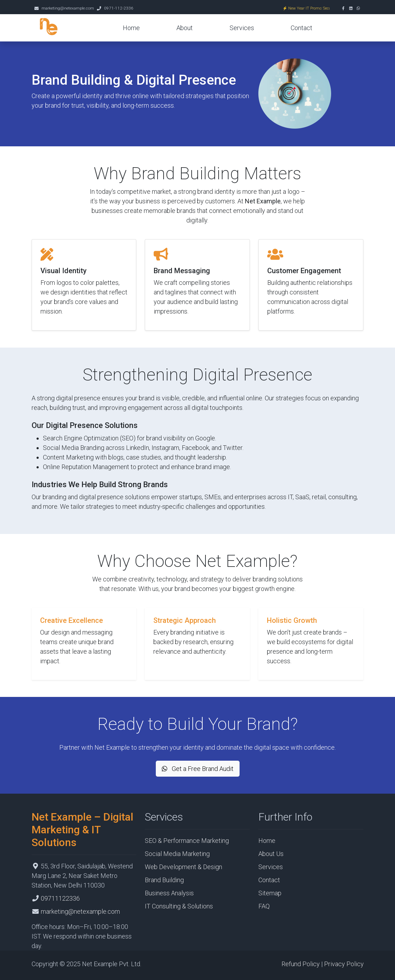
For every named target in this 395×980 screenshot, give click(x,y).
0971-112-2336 (119, 8)
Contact (301, 28)
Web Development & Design (183, 867)
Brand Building (164, 880)
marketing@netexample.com (68, 8)
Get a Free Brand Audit (198, 769)
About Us (271, 854)
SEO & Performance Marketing (187, 841)
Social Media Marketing (177, 854)
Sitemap (270, 893)
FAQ (264, 906)
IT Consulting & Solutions (179, 906)
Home (131, 28)
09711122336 (60, 898)
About (185, 28)
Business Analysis (169, 893)
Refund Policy (301, 964)
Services (242, 28)
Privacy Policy (344, 964)
